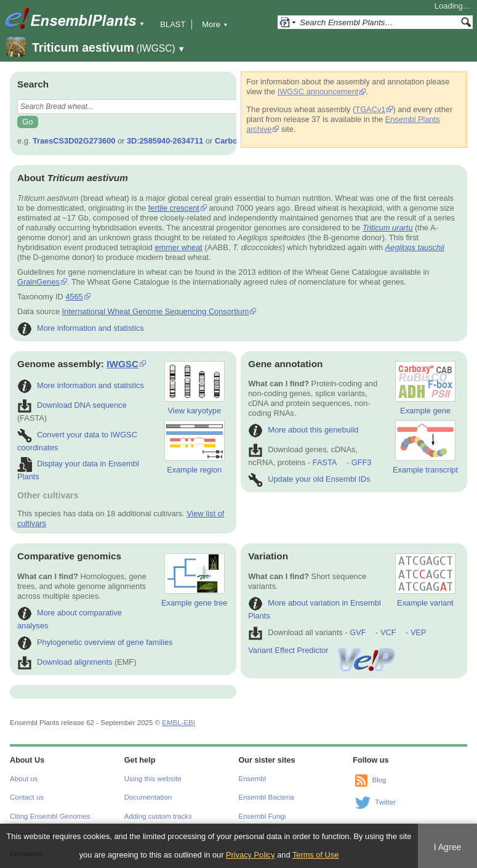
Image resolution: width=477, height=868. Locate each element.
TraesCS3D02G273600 (74, 141)
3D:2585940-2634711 (165, 141)
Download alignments (65, 662)
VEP (419, 632)
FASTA (325, 462)
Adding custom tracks (158, 816)
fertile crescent (174, 208)
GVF (358, 632)
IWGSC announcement (318, 91)
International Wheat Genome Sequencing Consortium (156, 311)
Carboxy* (232, 141)
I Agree (448, 847)
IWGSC (122, 364)
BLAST (173, 24)
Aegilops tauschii (415, 247)
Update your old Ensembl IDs (309, 479)
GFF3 (361, 462)
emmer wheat (178, 247)
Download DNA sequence (72, 405)
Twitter (385, 802)
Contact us (27, 797)
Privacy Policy (251, 855)
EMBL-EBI (178, 723)
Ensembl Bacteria (267, 797)
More (215, 24)
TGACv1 (370, 109)
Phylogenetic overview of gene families (95, 642)
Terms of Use (315, 855)
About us (24, 779)
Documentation (148, 797)
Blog (379, 780)
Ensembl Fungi (263, 816)
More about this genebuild (303, 430)
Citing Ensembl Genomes (50, 816)
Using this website (153, 779)
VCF (388, 632)
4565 (74, 297)
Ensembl (253, 779)
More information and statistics (81, 328)
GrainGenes (38, 282)
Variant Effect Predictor (323, 650)
